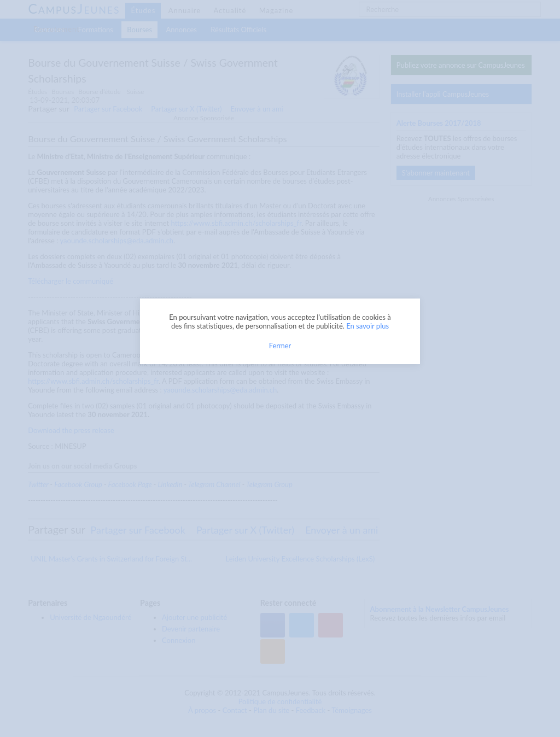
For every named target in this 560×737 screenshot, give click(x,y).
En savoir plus (367, 326)
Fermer (280, 346)
